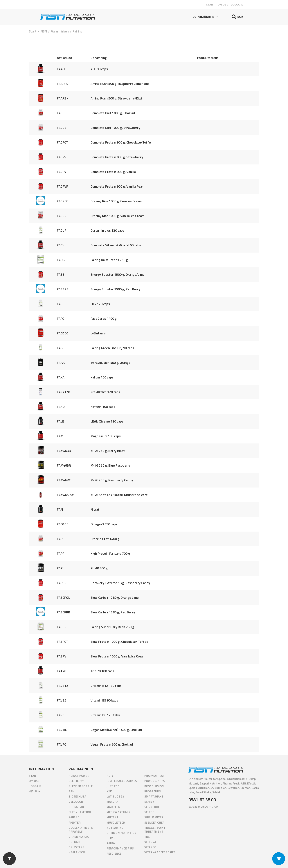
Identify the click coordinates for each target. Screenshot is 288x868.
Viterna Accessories (160, 853)
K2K (109, 792)
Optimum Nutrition (121, 833)
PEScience (114, 854)
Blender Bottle (81, 786)
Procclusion (154, 786)
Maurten (113, 807)
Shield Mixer (154, 818)
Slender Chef (154, 823)
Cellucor (76, 802)
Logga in (237, 5)
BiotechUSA (78, 797)
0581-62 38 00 (202, 800)
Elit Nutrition (80, 812)
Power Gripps (155, 781)
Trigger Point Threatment (155, 830)
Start (211, 5)
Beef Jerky (76, 781)
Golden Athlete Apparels (81, 830)
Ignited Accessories (122, 781)
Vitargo (150, 848)
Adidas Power (79, 776)
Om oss (223, 5)
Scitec (149, 812)
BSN (71, 792)
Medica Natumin (119, 812)
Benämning (99, 58)
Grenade (75, 842)
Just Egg (113, 786)
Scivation (152, 807)
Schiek (149, 802)
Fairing (74, 818)
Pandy (111, 843)
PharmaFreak (155, 776)
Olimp (111, 838)
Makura (112, 802)
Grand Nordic (79, 837)
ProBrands (153, 792)
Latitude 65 (115, 797)
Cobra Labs (77, 807)
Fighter (75, 823)
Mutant (113, 818)
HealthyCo (77, 853)
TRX (147, 837)
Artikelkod (64, 58)
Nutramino (115, 828)
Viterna (150, 842)
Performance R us (120, 849)
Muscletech (116, 823)
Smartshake (154, 797)
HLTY (110, 776)
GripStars (76, 848)
